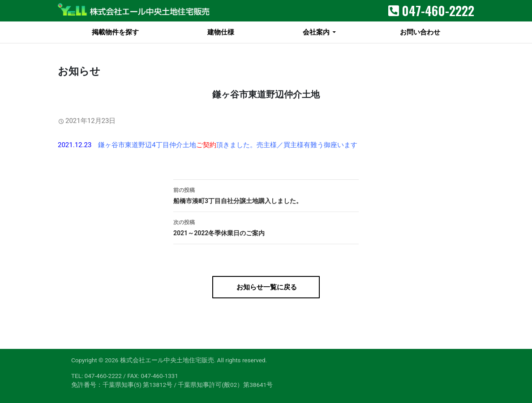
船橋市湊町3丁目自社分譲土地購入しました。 (266, 195)
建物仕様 (221, 32)
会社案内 (316, 32)
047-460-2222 (438, 11)
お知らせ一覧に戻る (266, 287)
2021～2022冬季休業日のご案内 (266, 227)
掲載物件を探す (115, 32)
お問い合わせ (420, 32)
